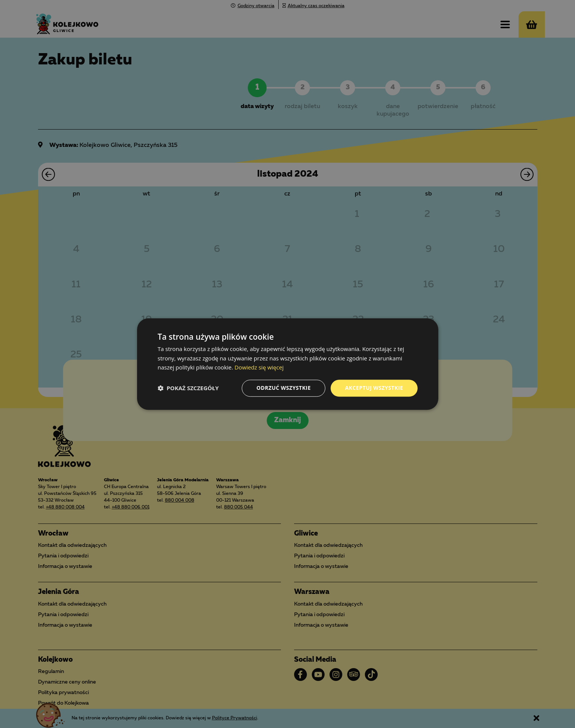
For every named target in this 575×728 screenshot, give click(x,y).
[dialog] (287, 364)
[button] (188, 388)
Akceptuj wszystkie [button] (374, 388)
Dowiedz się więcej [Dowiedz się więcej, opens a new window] (259, 368)
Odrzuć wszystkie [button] (284, 388)
